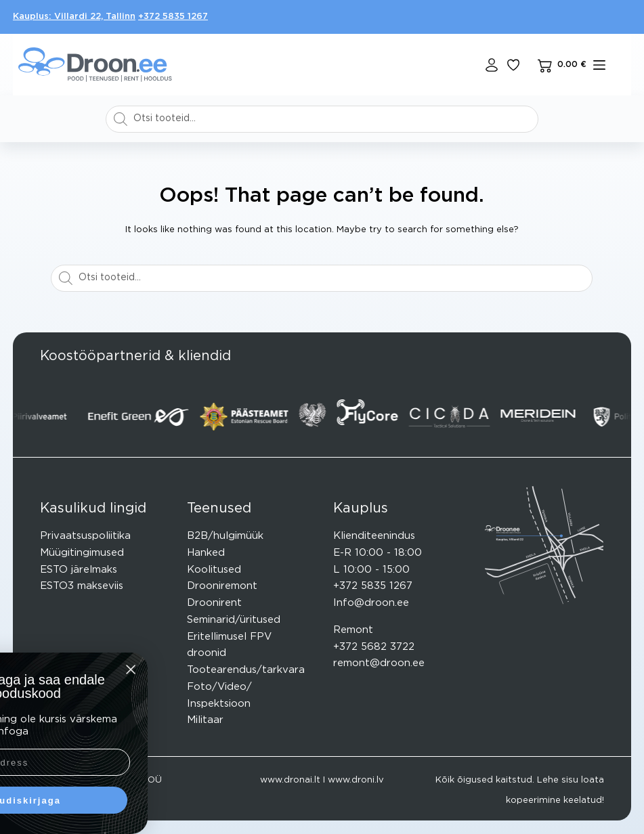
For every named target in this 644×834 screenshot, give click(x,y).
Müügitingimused (82, 553)
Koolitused (214, 570)
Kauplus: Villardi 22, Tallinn (74, 17)
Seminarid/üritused (234, 620)
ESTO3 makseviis (82, 586)
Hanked (206, 553)
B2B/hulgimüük (225, 536)
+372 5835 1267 (173, 17)
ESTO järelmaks (79, 570)
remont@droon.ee (379, 663)
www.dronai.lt (290, 780)
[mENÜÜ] (599, 65)
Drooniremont (222, 586)
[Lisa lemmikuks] (513, 65)
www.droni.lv (356, 780)
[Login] (492, 65)
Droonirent (214, 603)
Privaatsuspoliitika (85, 536)
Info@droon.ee (371, 603)
